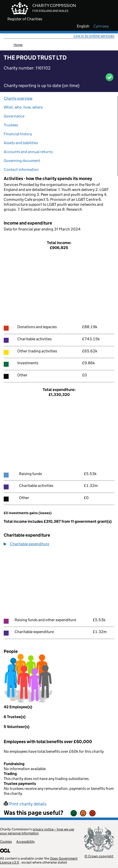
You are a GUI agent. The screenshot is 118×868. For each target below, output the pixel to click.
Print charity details (25, 804)
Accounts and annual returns (28, 152)
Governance (14, 116)
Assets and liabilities (21, 143)
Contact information (21, 170)
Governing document (22, 161)
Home (18, 45)
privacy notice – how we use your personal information (37, 831)
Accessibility (26, 842)
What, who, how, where (23, 107)
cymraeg (101, 26)
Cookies (6, 842)
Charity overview (18, 98)
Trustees (11, 125)
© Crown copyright (99, 856)
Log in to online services (94, 36)
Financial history (18, 134)
